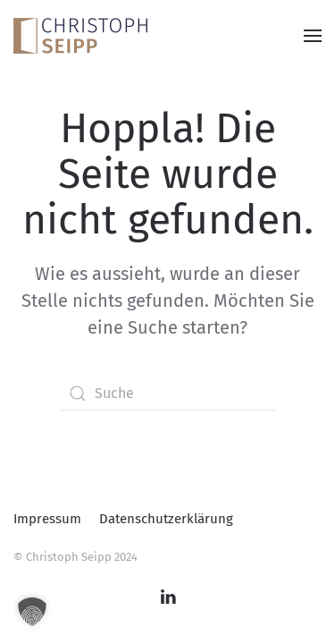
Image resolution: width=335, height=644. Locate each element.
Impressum (47, 519)
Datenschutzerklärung (166, 519)
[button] (313, 35)
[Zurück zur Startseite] (80, 35)
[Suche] (168, 394)
